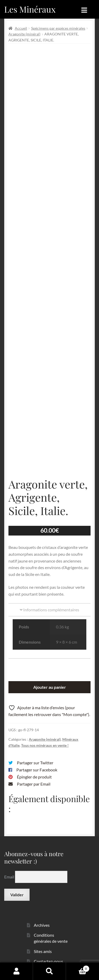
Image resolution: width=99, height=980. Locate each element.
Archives (42, 916)
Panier (78, 968)
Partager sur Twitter (35, 754)
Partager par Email (34, 775)
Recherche (49, 971)
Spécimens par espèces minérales (58, 28)
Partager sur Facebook (37, 761)
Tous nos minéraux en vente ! (45, 736)
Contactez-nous (48, 952)
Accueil (21, 28)
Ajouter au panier (50, 678)
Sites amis (43, 942)
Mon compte (16, 971)
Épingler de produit (34, 768)
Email (10, 868)
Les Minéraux (30, 9)
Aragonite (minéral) (24, 34)
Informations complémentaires (49, 601)
